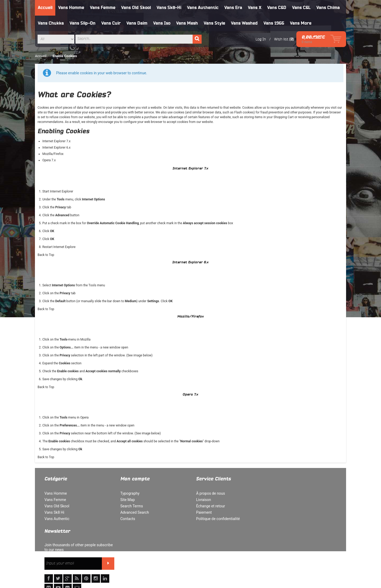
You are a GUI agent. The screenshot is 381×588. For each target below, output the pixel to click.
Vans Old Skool (136, 8)
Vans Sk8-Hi (169, 8)
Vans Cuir (111, 23)
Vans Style (214, 23)
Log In (259, 39)
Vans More (301, 23)
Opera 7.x (49, 160)
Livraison (201, 500)
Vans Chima (328, 8)
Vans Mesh (187, 23)
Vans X (255, 8)
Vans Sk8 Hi (54, 512)
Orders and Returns (235, 559)
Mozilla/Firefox (53, 154)
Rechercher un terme (163, 559)
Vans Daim (137, 23)
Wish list (279, 39)
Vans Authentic (203, 8)
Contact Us (265, 559)
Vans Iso (162, 23)
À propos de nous (208, 493)
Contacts (126, 519)
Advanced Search (133, 512)
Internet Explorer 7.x (56, 141)
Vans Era (233, 8)
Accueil (45, 8)
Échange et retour (208, 506)
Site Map (126, 500)
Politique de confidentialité (215, 519)
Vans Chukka (51, 23)
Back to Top (46, 255)
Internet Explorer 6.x (56, 148)
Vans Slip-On (83, 23)
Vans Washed (244, 23)
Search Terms (130, 506)
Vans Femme (103, 8)
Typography (129, 493)
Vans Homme (71, 8)
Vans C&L (301, 8)
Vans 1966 (274, 23)
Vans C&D (277, 8)
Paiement (201, 512)
